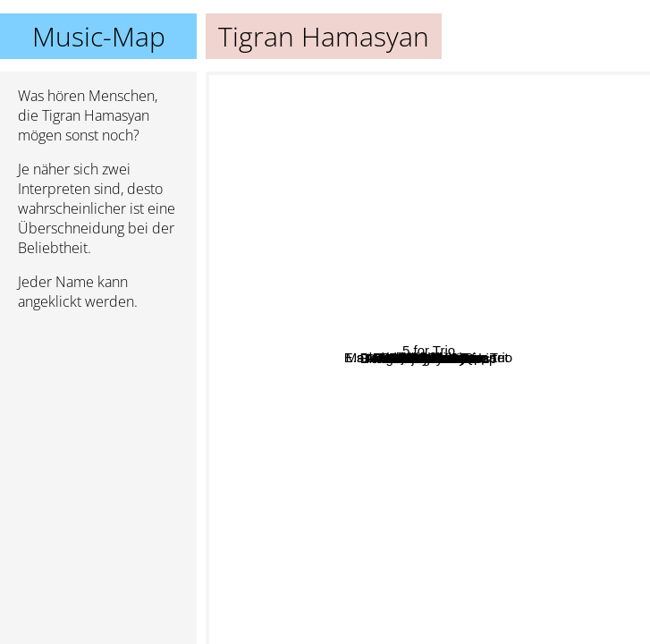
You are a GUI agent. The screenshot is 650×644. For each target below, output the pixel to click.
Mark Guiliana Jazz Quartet (311, 167)
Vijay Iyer (323, 448)
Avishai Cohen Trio (378, 417)
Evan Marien (549, 595)
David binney (419, 148)
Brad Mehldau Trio (408, 308)
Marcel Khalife (531, 357)
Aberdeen (379, 534)
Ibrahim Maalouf (444, 409)
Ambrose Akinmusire (342, 296)
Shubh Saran (450, 458)
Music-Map (99, 36)
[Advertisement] (98, 419)
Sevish (276, 295)
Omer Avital (491, 554)
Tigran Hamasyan (428, 358)
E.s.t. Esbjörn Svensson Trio (422, 330)
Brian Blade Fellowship (393, 282)
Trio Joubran (462, 581)
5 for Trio (604, 292)
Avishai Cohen (436, 432)
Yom (273, 372)
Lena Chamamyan (375, 256)
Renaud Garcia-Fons (501, 539)
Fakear (612, 321)
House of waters (435, 84)
